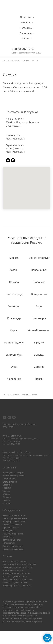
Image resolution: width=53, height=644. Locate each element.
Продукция (26, 17)
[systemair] (8, 160)
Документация (9, 479)
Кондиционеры (10, 531)
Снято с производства (13, 546)
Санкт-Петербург (22, 452)
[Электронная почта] (9, 417)
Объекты (7, 497)
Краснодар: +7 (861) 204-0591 (16, 573)
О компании (26, 33)
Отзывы (6, 494)
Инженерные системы (13, 549)
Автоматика (8, 537)
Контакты (26, 39)
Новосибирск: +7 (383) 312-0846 (18, 580)
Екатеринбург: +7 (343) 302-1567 (18, 567)
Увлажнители (9, 543)
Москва (17, 436)
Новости (7, 500)
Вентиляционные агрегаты (15, 518)
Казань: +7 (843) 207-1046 (15, 577)
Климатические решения (14, 476)
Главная (6, 61)
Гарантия (7, 488)
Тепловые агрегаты (12, 540)
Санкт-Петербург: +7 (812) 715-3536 (19, 564)
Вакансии (7, 485)
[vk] (5, 417)
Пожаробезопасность (13, 525)
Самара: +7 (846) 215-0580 (15, 583)
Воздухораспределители (14, 522)
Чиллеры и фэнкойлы (13, 534)
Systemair (15, 61)
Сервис (6, 491)
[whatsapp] (14, 417)
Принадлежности (11, 528)
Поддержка (26, 28)
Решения (26, 23)
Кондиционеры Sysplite (13, 473)
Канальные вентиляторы (14, 515)
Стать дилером (10, 482)
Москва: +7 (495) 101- (13, 561)
